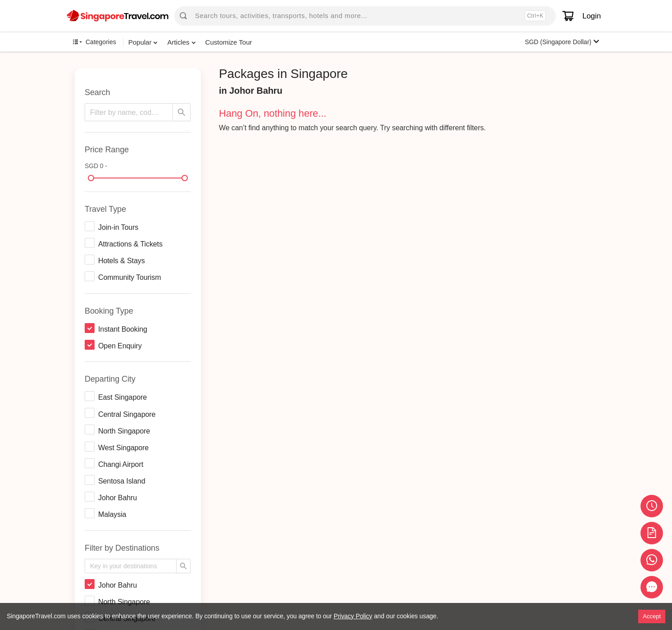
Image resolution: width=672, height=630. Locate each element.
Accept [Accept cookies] (652, 616)
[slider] (91, 178)
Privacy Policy (353, 616)
